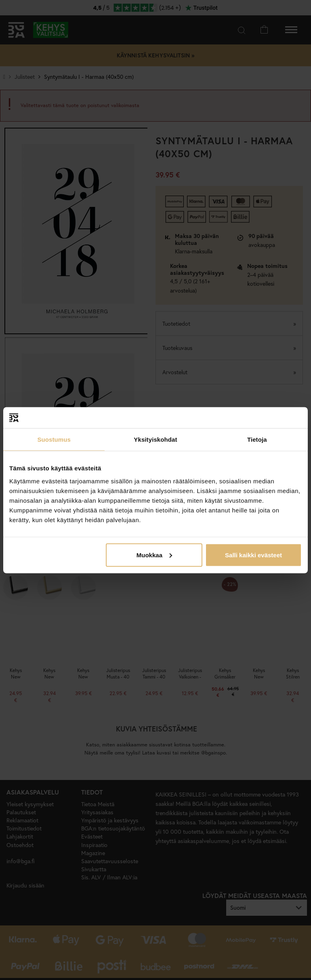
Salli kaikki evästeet (253, 555)
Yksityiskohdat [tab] (155, 439)
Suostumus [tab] (54, 439)
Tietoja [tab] (257, 439)
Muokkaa (154, 555)
